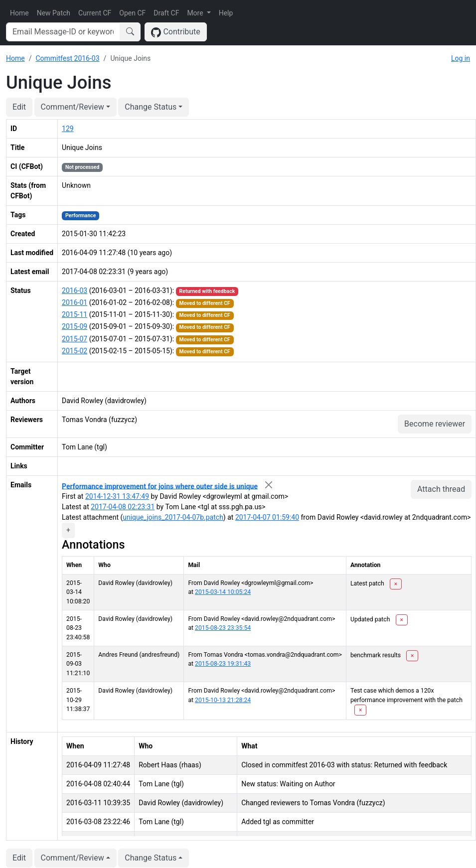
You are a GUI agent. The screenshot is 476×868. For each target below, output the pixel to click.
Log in (461, 58)
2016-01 (75, 302)
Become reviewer (435, 424)
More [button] (196, 13)
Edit (19, 107)
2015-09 (75, 326)
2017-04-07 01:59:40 (267, 517)
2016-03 (75, 290)
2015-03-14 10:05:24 (223, 592)
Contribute (176, 32)
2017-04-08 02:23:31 (123, 507)
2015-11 (75, 314)
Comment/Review (73, 107)
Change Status (151, 107)
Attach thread (441, 489)
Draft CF (166, 13)
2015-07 (75, 339)
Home (19, 13)
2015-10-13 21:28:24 (223, 700)
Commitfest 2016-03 (67, 58)
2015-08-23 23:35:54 (223, 628)
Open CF (132, 13)
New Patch (54, 13)
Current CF (95, 13)
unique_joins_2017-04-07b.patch (173, 517)
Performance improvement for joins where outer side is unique (160, 486)
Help (226, 13)
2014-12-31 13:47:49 (117, 496)
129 (68, 129)
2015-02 (75, 351)
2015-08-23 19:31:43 (223, 664)
